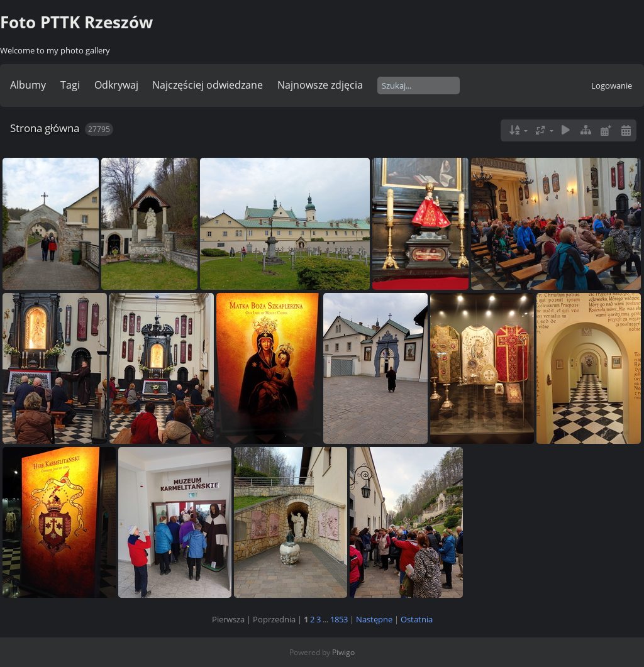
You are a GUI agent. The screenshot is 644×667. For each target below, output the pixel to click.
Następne (374, 619)
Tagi (70, 85)
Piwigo (343, 652)
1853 (339, 619)
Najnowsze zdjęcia (320, 85)
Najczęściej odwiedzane (208, 85)
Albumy (28, 85)
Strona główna (45, 128)
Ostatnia (417, 619)
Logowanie (612, 85)
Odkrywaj (116, 85)
